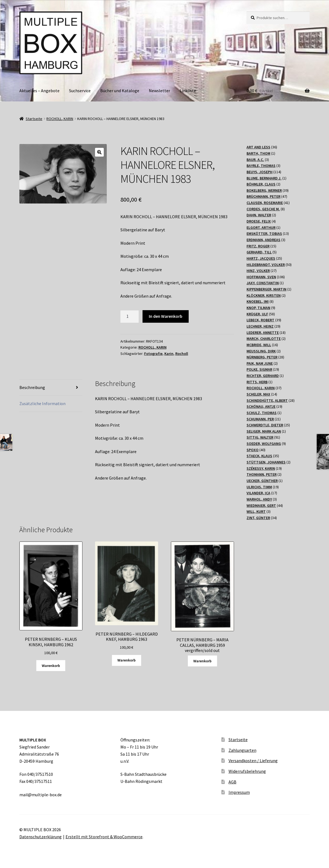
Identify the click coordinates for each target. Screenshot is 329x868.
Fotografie (153, 354)
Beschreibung (32, 387)
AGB (232, 782)
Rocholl (182, 354)
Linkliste (188, 91)
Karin (169, 354)
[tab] (51, 388)
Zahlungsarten (242, 750)
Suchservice (80, 91)
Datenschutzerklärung (41, 837)
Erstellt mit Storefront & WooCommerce (104, 837)
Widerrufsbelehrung (247, 771)
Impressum (239, 792)
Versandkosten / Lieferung (253, 761)
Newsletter (159, 91)
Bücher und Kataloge (120, 91)
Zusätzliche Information (42, 403)
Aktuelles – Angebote (39, 91)
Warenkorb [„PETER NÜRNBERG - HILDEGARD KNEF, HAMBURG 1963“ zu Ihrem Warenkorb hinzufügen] (127, 660)
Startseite (34, 119)
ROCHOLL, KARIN (60, 119)
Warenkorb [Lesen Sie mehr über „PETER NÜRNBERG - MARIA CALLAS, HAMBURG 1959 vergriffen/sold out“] (202, 661)
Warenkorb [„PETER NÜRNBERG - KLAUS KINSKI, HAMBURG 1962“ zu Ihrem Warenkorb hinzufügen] (51, 666)
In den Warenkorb (166, 316)
